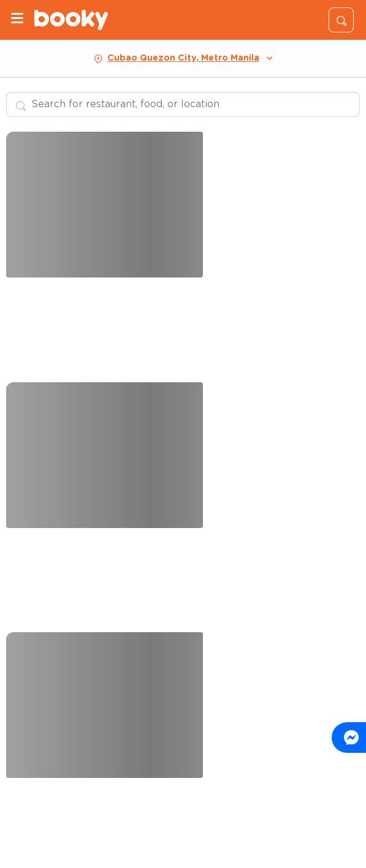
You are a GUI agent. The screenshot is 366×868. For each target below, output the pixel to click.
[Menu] (17, 20)
